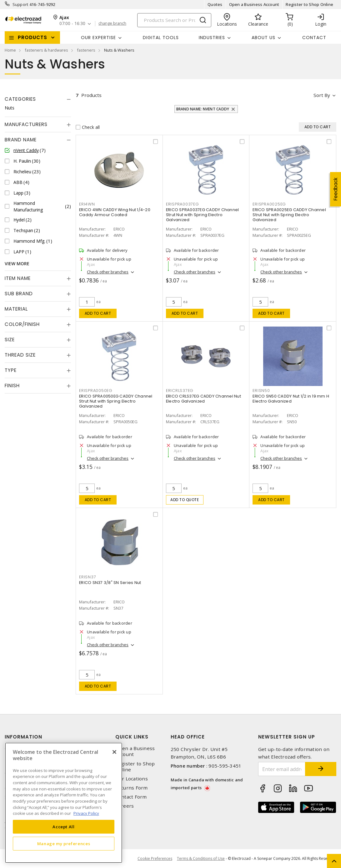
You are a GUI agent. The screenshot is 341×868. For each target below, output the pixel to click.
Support (20, 4)
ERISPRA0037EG (183, 204)
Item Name (18, 278)
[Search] (174, 20)
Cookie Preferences (155, 859)
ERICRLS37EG (180, 391)
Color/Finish (22, 324)
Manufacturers (26, 124)
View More (17, 264)
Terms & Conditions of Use (201, 858)
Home (10, 50)
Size (10, 340)
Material (16, 309)
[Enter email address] (282, 769)
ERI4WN (87, 204)
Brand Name (21, 140)
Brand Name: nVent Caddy (203, 109)
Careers (125, 806)
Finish (12, 386)
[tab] (38, 99)
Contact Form (131, 797)
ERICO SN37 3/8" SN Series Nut (110, 583)
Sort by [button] (322, 95)
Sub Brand (19, 294)
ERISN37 (88, 577)
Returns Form (132, 788)
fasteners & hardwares (46, 50)
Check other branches (108, 272)
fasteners (86, 50)
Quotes (215, 4)
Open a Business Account (254, 4)
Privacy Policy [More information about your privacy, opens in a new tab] (86, 813)
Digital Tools (161, 38)
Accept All (64, 827)
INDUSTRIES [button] (212, 38)
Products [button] (33, 37)
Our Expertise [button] (98, 38)
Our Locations (132, 779)
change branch (112, 23)
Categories (20, 99)
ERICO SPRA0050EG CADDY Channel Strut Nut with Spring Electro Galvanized (116, 401)
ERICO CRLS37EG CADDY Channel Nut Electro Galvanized (203, 399)
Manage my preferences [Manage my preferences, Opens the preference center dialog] (64, 844)
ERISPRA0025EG (269, 204)
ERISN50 (261, 391)
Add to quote (185, 500)
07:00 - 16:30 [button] (72, 24)
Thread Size (20, 355)
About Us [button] (263, 38)
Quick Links (132, 737)
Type (11, 370)
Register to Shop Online (309, 4)
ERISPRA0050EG (96, 391)
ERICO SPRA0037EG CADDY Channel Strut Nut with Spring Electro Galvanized (203, 215)
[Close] (114, 752)
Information (23, 737)
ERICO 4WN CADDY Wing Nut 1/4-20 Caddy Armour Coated (115, 212)
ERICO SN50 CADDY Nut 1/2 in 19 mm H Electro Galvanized (291, 399)
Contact (314, 38)
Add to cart (98, 313)
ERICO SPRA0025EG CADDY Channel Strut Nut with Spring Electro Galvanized (289, 215)
